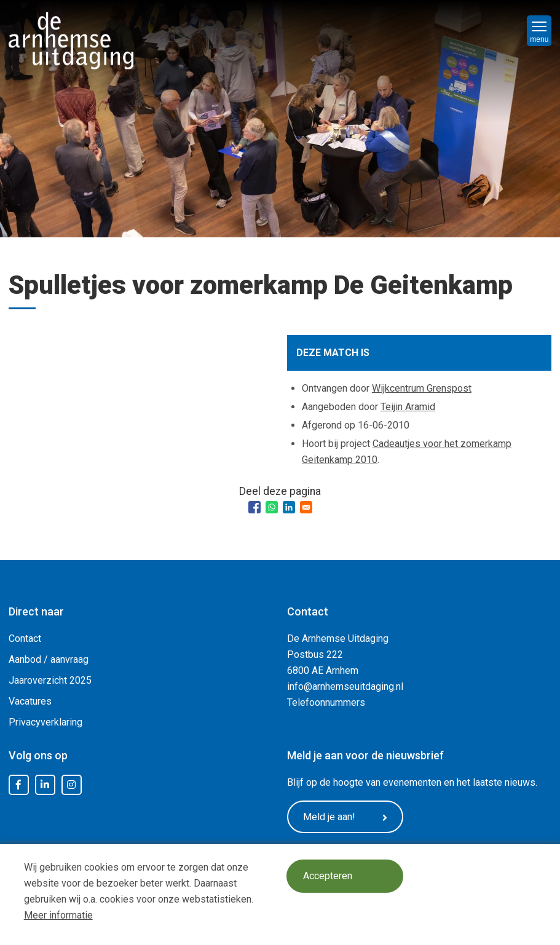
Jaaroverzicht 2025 (50, 680)
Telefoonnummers (326, 702)
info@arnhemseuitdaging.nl (345, 686)
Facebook (18, 785)
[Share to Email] (306, 507)
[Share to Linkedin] (289, 507)
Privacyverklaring (45, 722)
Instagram (71, 785)
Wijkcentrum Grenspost (422, 388)
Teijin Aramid (408, 407)
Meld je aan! (349, 817)
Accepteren (329, 876)
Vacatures (30, 701)
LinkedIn (45, 785)
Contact (25, 639)
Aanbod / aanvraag (49, 659)
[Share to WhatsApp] (272, 507)
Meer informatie (58, 915)
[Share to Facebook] (254, 507)
